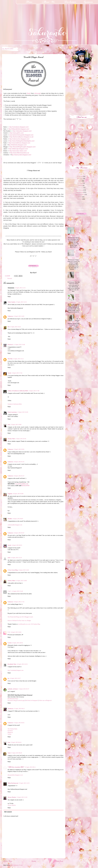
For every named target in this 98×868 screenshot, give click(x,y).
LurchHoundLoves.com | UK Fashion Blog (29, 624)
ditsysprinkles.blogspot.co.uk (15, 775)
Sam (9, 425)
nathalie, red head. (13, 689)
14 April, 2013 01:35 (19, 462)
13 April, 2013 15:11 (18, 359)
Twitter (9, 734)
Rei (9, 327)
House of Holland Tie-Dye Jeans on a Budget (19, 621)
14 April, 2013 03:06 (18, 494)
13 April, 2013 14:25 (15, 327)
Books (80, 181)
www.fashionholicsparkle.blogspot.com (21, 135)
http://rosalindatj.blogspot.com (16, 670)
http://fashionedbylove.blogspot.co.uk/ (22, 137)
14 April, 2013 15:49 (17, 591)
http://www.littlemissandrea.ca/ (19, 153)
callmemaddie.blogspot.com (15, 525)
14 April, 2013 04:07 (18, 519)
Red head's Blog (12, 700)
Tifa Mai (10, 359)
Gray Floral (77, 316)
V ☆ (9, 632)
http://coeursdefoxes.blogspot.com (19, 143)
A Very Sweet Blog (13, 570)
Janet (9, 753)
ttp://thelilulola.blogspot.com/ (18, 145)
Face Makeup (80, 192)
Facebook (10, 731)
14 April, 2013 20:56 (17, 643)
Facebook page (21, 700)
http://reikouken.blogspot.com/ (22, 131)
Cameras (80, 185)
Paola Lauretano (12, 412)
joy (9, 678)
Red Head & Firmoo (13, 699)
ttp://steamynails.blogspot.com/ (22, 155)
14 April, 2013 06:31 (17, 545)
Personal (10, 278)
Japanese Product (80, 194)
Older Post (59, 861)
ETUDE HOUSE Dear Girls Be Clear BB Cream (75, 299)
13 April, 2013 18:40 (16, 425)
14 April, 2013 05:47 (19, 533)
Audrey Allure (12, 581)
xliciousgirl (38, 93)
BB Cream (80, 179)
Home (34, 861)
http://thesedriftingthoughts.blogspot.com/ (23, 147)
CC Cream (80, 183)
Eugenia (10, 494)
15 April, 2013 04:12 (19, 709)
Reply (9, 296)
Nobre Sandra (12, 302)
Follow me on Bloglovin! (45, 700)
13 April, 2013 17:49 (34, 391)
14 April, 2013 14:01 (24, 570)
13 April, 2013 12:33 (21, 302)
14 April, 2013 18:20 (16, 632)
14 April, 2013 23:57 (15, 678)
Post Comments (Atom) (16, 865)
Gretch (10, 643)
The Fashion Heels (12, 729)
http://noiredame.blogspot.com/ (19, 127)
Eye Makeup (80, 190)
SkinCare (80, 199)
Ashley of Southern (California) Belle (18, 391)
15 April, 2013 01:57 (24, 689)
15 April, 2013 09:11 (30, 767)
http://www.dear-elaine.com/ (18, 151)
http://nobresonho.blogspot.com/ (19, 139)
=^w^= (10, 591)
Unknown (10, 316)
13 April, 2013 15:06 (20, 345)
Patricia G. (11, 345)
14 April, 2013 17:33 (19, 602)
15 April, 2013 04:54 (19, 723)
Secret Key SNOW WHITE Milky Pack (76, 254)
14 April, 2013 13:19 (16, 558)
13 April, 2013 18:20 (23, 412)
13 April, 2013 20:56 (19, 449)
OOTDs (80, 197)
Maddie (10, 519)
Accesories (80, 176)
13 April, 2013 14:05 (19, 316)
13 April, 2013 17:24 (17, 373)
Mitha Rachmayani (13, 783)
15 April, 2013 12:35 (24, 783)
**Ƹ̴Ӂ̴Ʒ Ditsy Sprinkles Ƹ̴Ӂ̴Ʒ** (16, 767)
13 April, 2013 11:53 (20, 288)
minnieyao (11, 709)
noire (9, 558)
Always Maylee (12, 797)
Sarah (29, 93)
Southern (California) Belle (15, 404)
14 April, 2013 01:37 (19, 476)
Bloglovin (10, 732)
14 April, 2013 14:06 (21, 581)
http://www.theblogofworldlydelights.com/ (22, 141)
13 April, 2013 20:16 (21, 439)
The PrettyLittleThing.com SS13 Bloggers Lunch (20, 617)
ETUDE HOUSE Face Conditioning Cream (76, 232)
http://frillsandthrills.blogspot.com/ (19, 129)
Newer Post (8, 861)
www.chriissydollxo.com (22, 484)
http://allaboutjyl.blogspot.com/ (18, 149)
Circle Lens (80, 188)
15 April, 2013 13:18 (22, 797)
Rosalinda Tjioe (12, 664)
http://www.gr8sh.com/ (17, 133)
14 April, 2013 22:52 (22, 664)
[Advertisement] (13, 11)
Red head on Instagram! (32, 700)
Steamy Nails (11, 439)
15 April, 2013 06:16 (16, 742)
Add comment (8, 812)
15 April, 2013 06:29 (17, 753)
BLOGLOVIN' (26, 486)
